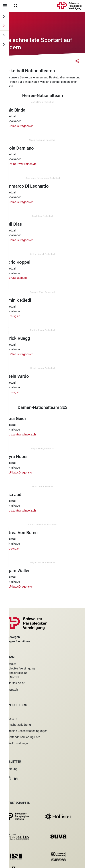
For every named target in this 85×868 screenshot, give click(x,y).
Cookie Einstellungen (16, 743)
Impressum (10, 719)
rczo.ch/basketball (15, 278)
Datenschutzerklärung (17, 725)
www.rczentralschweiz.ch (19, 434)
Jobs (6, 712)
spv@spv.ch (10, 690)
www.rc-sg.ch (11, 316)
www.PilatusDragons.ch (18, 126)
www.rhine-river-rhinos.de (20, 164)
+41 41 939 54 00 (14, 683)
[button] (4, 778)
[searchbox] (16, 5)
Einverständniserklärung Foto (21, 737)
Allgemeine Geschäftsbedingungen (25, 731)
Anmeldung (10, 769)
